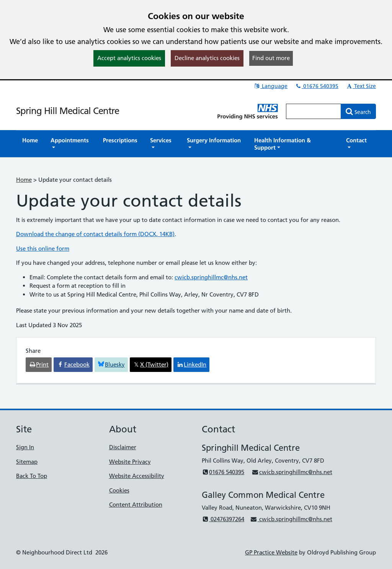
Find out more (271, 58)
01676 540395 (317, 86)
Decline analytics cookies (207, 58)
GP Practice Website (271, 552)
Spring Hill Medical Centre (68, 111)
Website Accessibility (137, 476)
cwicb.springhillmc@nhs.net (211, 277)
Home (24, 180)
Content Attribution (136, 505)
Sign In (25, 447)
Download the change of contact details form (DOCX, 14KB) (95, 234)
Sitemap (27, 462)
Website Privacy (130, 462)
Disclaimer (123, 447)
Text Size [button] (361, 86)
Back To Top (32, 476)
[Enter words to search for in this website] (314, 111)
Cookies (119, 490)
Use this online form (43, 249)
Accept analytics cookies (129, 58)
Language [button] (270, 86)
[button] (70, 144)
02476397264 (223, 519)
